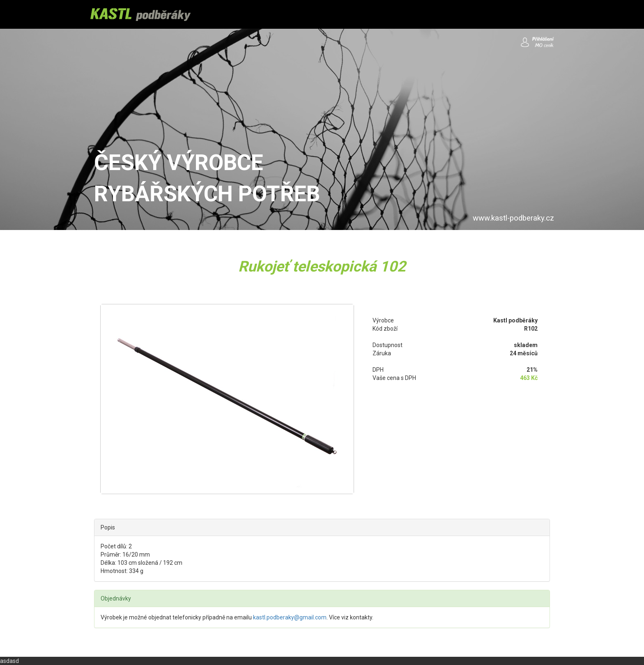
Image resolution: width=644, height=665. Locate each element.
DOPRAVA (287, 14)
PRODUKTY (243, 14)
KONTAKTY (407, 14)
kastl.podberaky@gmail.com (290, 617)
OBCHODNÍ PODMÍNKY (346, 14)
